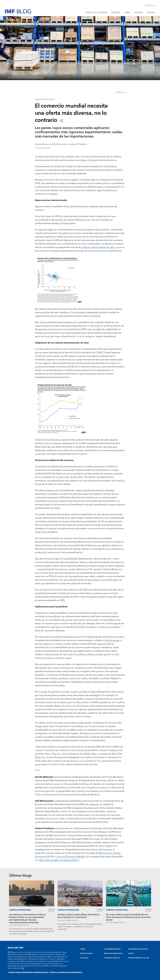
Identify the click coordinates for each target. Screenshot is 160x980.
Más (23, 968)
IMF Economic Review (109, 853)
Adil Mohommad (60, 144)
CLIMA (82, 949)
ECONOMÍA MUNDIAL (112, 949)
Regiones (116, 13)
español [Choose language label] (149, 6)
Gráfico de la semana (96, 13)
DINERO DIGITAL (86, 954)
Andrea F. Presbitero (78, 144)
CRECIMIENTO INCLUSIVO (138, 949)
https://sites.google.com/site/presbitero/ (59, 860)
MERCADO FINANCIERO (113, 954)
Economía (40, 857)
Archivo (151, 13)
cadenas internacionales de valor (98, 247)
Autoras (139, 13)
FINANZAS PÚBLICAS (112, 958)
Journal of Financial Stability (70, 857)
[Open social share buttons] (62, 120)
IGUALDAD (84, 958)
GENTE (131, 954)
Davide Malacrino (43, 144)
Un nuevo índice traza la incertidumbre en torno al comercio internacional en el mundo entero (128, 917)
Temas (127, 13)
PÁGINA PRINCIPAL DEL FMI (139, 958)
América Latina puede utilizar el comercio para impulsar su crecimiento (78, 916)
